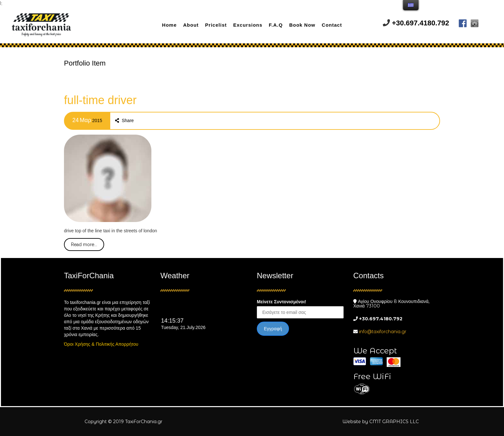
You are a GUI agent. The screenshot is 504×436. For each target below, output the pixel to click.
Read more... (84, 245)
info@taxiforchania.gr (383, 332)
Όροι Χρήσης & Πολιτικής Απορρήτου (101, 344)
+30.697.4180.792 (420, 23)
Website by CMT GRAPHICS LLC (381, 422)
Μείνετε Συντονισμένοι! (281, 302)
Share (124, 120)
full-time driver (100, 100)
